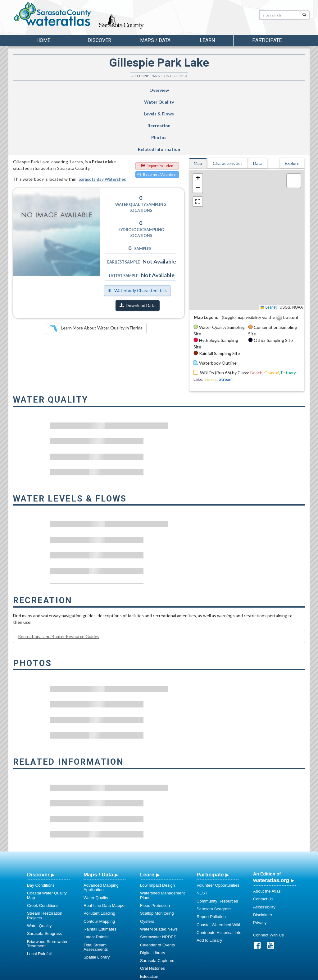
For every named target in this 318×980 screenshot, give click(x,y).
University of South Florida (246, 974)
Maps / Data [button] (155, 40)
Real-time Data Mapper (105, 846)
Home (43, 40)
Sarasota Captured (157, 901)
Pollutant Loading (99, 854)
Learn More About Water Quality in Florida (96, 269)
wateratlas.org (271, 821)
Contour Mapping (99, 862)
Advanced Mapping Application (101, 828)
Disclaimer (263, 856)
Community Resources (217, 842)
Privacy (260, 863)
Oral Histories (152, 909)
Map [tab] (198, 104)
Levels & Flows (130, 90)
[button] (198, 119)
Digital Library (153, 894)
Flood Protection (155, 846)
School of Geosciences (153, 974)
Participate (210, 815)
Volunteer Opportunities (218, 826)
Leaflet (268, 248)
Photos (227, 90)
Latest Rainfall (97, 878)
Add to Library (209, 881)
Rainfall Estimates (100, 870)
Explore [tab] (292, 104)
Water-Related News (159, 870)
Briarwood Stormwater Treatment (47, 885)
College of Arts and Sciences (198, 974)
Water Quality (86, 90)
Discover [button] (99, 40)
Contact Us (263, 840)
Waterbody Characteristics (137, 231)
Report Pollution (157, 107)
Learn (147, 815)
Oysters (147, 862)
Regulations (151, 933)
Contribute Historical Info (219, 873)
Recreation (178, 90)
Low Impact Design (157, 826)
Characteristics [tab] (228, 104)
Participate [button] (267, 40)
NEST (202, 834)
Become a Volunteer (157, 115)
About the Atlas (267, 832)
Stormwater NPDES (158, 878)
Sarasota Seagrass (44, 874)
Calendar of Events (157, 886)
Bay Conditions (41, 826)
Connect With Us (268, 876)
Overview (38, 90)
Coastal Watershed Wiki (218, 866)
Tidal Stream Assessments (96, 888)
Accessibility (264, 848)
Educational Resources (161, 925)
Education (149, 917)
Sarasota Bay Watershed (102, 120)
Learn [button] (207, 40)
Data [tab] (258, 104)
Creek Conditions (43, 846)
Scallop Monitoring (157, 854)
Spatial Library (97, 898)
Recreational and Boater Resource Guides (59, 577)
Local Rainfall (39, 895)
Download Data (138, 246)
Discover (38, 815)
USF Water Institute (116, 974)
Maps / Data (98, 815)
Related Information (277, 90)
